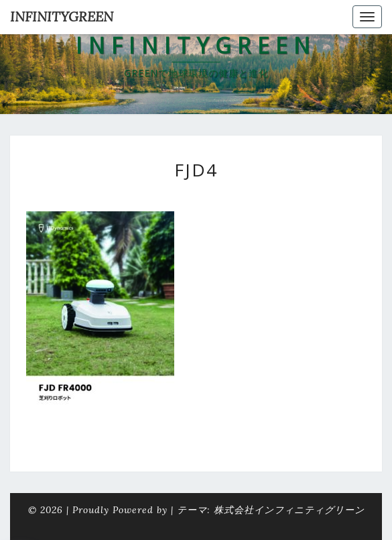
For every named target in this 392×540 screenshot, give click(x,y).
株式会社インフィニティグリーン (289, 510)
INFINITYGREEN (62, 16)
